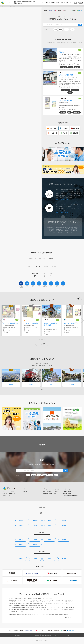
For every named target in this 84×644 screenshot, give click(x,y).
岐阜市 (61, 30)
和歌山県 (35, 545)
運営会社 (37, 635)
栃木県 (35, 526)
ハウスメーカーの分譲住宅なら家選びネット (12, 6)
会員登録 (81, 3)
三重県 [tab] (46, 267)
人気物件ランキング (67, 489)
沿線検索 (53, 3)
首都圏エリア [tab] (32, 259)
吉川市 (39, 475)
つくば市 (50, 475)
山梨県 (64, 526)
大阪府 (21, 540)
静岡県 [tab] (54, 267)
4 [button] (44, 339)
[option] (11, 321)
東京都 (21, 521)
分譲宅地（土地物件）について (50, 493)
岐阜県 (35, 559)
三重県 (50, 559)
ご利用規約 (17, 635)
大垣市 (72, 30)
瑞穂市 (56, 30)
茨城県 (21, 526)
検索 (80, 25)
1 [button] (40, 339)
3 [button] (43, 339)
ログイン (75, 3)
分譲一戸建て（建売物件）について (51, 491)
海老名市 (34, 475)
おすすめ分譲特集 (67, 491)
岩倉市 (56, 475)
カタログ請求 (60, 3)
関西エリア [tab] (42, 259)
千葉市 (45, 475)
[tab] (35, 275)
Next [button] (83, 321)
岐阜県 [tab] (38, 267)
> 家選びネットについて (70, 618)
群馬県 (50, 526)
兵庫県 (35, 540)
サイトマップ (66, 635)
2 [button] (41, 339)
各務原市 (66, 30)
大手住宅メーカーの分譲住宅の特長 (51, 489)
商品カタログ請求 (67, 493)
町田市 (28, 475)
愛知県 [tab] (30, 267)
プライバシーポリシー (27, 635)
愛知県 (21, 559)
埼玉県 (64, 521)
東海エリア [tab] (52, 259)
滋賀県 (64, 540)
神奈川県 (35, 521)
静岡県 (64, 559)
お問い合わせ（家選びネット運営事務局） (51, 635)
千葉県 (50, 521)
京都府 (50, 540)
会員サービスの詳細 (62, 213)
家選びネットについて (18, 4)
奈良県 (21, 545)
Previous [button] (1, 321)
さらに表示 (42, 344)
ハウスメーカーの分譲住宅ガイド (70, 496)
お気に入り (68, 3)
